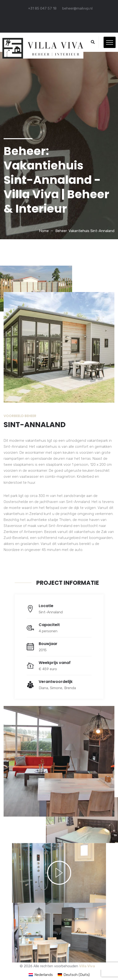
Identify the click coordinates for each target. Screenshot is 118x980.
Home (44, 231)
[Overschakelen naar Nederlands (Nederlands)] (41, 975)
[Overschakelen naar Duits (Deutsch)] (74, 975)
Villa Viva (87, 966)
